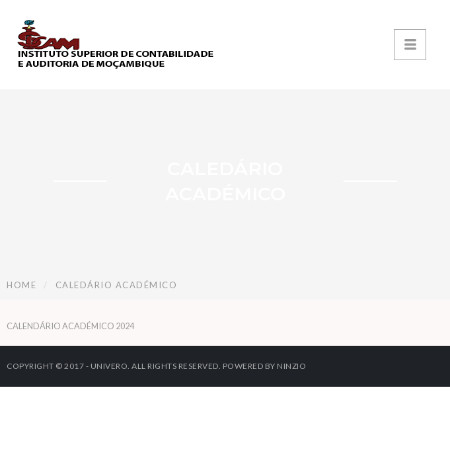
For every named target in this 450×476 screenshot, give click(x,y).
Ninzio (291, 366)
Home (21, 285)
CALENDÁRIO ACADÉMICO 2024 (70, 326)
